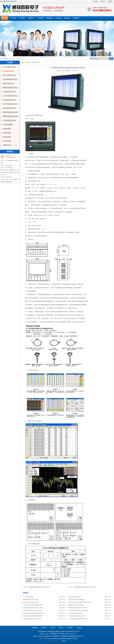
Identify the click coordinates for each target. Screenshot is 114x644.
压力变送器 (7, 141)
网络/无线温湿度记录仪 (10, 113)
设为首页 (103, 1)
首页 (23, 62)
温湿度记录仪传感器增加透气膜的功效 (33, 616)
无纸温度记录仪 (9, 71)
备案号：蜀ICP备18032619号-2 (53, 641)
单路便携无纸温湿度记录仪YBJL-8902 (33, 608)
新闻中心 (61, 628)
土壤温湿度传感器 (9, 120)
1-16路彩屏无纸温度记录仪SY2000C (32, 610)
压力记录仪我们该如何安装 (75, 613)
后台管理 (79, 628)
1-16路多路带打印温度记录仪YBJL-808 (78, 610)
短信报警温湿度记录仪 (11, 116)
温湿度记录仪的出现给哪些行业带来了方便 (79, 602)
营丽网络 (70, 641)
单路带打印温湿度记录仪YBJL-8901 (78, 608)
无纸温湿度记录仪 (9, 100)
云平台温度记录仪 (9, 67)
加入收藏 (95, 1)
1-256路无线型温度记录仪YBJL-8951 (84, 587)
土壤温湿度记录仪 (9, 92)
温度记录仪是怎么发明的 (75, 597)
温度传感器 (7, 129)
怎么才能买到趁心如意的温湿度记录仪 (33, 605)
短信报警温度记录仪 (10, 79)
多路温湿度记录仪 (9, 108)
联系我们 (110, 1)
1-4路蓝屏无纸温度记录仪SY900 (77, 616)
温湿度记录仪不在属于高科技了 (31, 602)
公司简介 (44, 628)
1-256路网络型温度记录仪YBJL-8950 (78, 619)
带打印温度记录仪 (9, 75)
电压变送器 (7, 133)
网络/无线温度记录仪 (10, 88)
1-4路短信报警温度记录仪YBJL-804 (32, 619)
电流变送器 (7, 137)
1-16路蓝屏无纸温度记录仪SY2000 (39, 587)
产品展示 (27, 62)
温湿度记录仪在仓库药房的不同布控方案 (33, 613)
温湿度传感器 (8, 125)
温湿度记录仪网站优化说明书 (76, 605)
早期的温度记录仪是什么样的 (30, 600)
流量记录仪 (7, 145)
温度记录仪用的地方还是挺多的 (76, 600)
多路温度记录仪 (9, 83)
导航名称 (12, 59)
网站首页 (35, 628)
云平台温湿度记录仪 (10, 96)
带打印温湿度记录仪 (10, 104)
